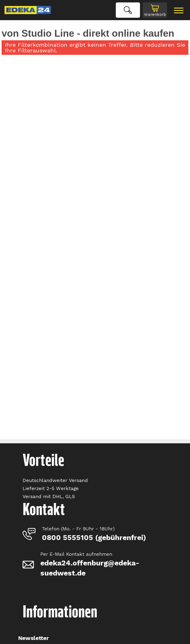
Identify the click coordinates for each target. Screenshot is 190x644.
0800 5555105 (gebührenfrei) (94, 537)
